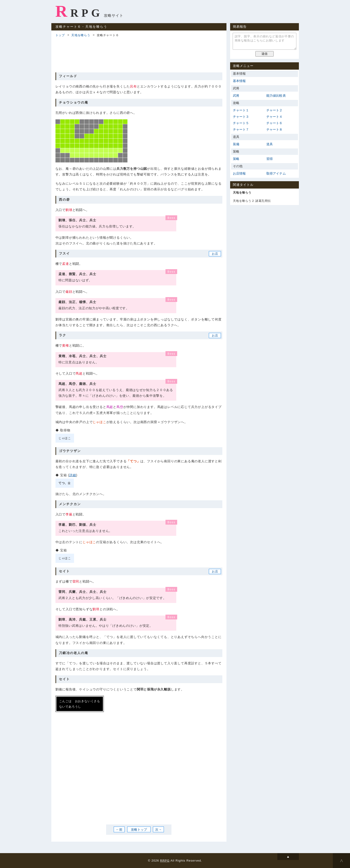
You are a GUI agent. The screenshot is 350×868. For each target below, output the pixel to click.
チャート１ (241, 110)
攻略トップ (139, 830)
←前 (119, 830)
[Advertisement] (139, 54)
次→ (158, 830)
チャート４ (274, 117)
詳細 (73, 475)
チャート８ (274, 129)
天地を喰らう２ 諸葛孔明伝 (252, 201)
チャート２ (274, 110)
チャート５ (241, 123)
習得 (270, 159)
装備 (236, 144)
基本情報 (239, 81)
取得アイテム (276, 173)
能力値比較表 (276, 96)
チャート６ (274, 123)
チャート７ (241, 129)
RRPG (79, 11)
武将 (236, 96)
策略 (236, 159)
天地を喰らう (81, 35)
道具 (270, 144)
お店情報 (239, 173)
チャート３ (241, 117)
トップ (60, 35)
